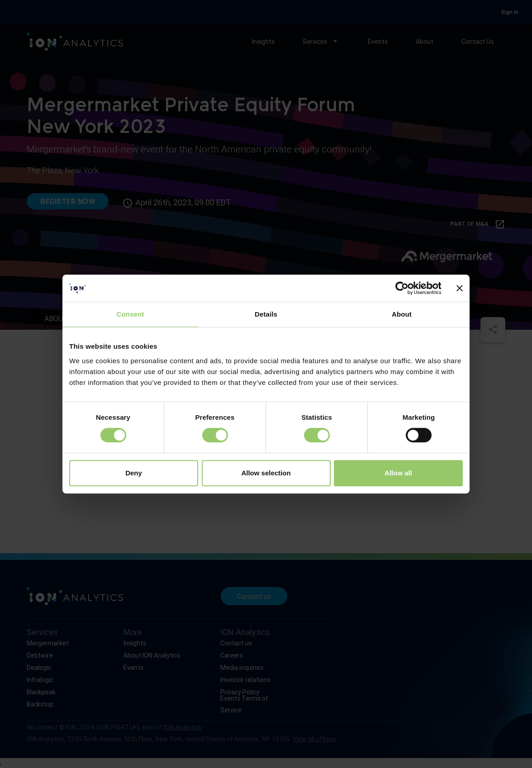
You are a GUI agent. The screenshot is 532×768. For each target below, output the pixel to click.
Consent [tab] (131, 314)
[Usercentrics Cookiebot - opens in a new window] (401, 288)
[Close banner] (460, 288)
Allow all (398, 473)
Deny (134, 473)
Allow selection (266, 473)
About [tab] (402, 314)
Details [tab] (266, 314)
